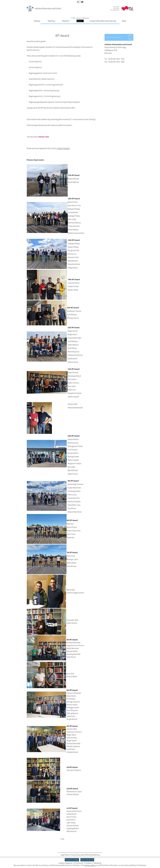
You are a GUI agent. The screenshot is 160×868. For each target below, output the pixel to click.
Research (66, 21)
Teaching (52, 21)
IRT (73, 18)
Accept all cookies (72, 860)
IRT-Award (86, 18)
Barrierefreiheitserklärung (90, 855)
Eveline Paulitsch (63, 148)
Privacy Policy (75, 855)
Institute (38, 21)
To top (62, 839)
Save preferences (87, 860)
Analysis (88, 863)
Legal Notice (65, 855)
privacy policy (90, 865)
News (124, 21)
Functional (78, 863)
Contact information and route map (103, 21)
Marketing (97, 863)
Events (80, 21)
